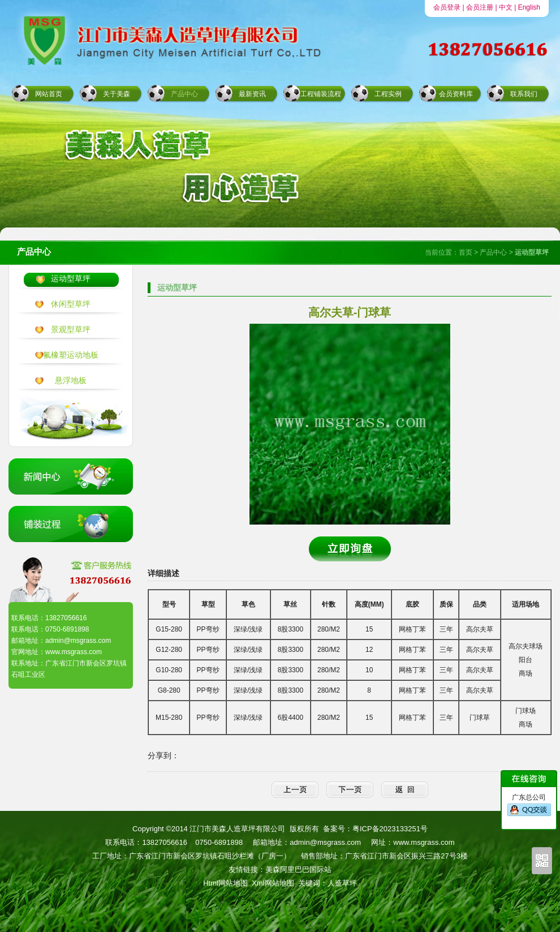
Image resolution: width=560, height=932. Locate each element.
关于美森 (117, 94)
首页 (466, 252)
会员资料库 (456, 94)
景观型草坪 (71, 329)
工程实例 (388, 94)
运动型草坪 (71, 278)
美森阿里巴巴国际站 (298, 869)
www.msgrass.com (424, 842)
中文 (506, 7)
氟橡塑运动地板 (71, 355)
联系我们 (524, 94)
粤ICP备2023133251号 (390, 829)
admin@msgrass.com (325, 842)
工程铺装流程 (321, 94)
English (529, 7)
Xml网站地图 (273, 883)
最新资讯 (252, 94)
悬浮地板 (71, 380)
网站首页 (49, 94)
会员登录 (447, 7)
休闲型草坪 (71, 304)
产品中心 (184, 94)
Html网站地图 (225, 883)
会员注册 (480, 7)
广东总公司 (529, 805)
